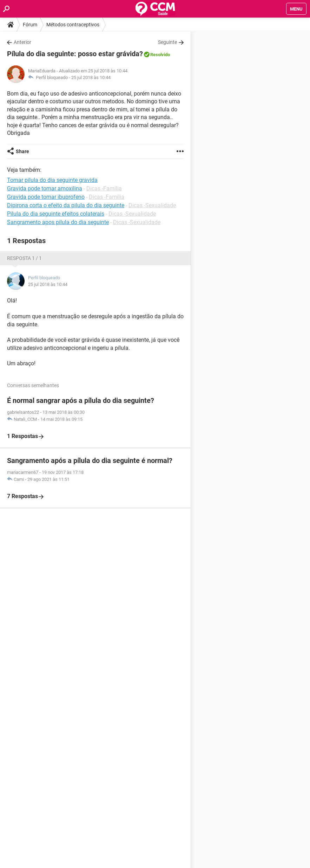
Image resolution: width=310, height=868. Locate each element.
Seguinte (167, 42)
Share (22, 151)
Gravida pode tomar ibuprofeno (46, 197)
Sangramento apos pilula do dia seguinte (58, 222)
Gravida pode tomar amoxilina (45, 188)
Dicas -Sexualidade (152, 205)
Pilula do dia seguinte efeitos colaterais (56, 214)
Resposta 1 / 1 (24, 258)
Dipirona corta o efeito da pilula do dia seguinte (66, 205)
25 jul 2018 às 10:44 (91, 77)
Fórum (30, 25)
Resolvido (160, 55)
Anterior (22, 42)
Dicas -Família (104, 188)
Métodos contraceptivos (73, 25)
